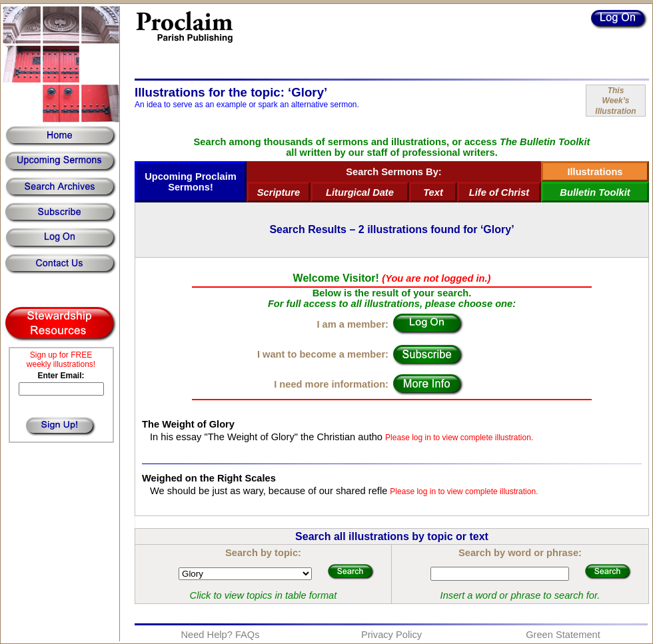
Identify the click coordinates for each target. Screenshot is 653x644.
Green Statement (563, 635)
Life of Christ (499, 192)
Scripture (279, 192)
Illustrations (595, 172)
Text (433, 192)
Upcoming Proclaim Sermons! (191, 182)
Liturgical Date (360, 192)
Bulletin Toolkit (595, 192)
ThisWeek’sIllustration (615, 101)
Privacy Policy (391, 635)
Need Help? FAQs (220, 635)
